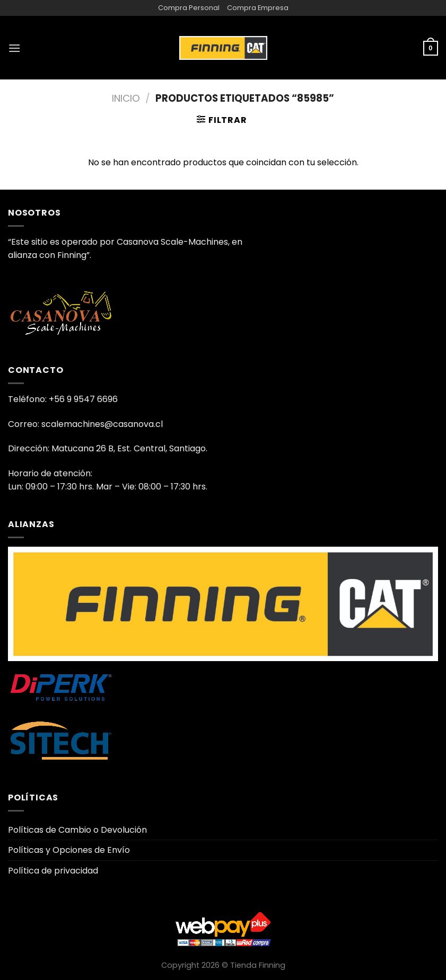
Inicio (126, 98)
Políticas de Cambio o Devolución (77, 830)
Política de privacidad (53, 871)
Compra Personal (189, 8)
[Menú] (14, 48)
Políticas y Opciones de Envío (69, 850)
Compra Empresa (258, 8)
